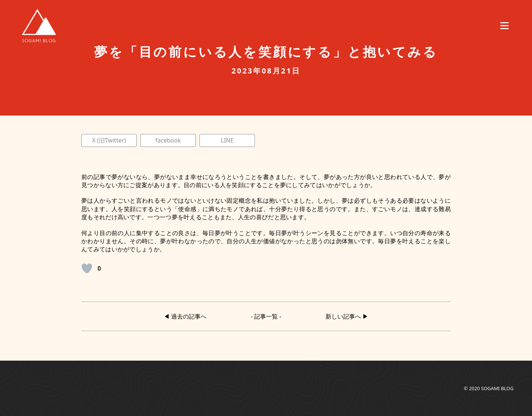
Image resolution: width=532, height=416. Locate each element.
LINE (227, 140)
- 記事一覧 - (266, 316)
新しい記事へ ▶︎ (347, 316)
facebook (168, 140)
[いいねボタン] (87, 268)
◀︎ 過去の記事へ (185, 316)
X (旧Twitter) (109, 140)
